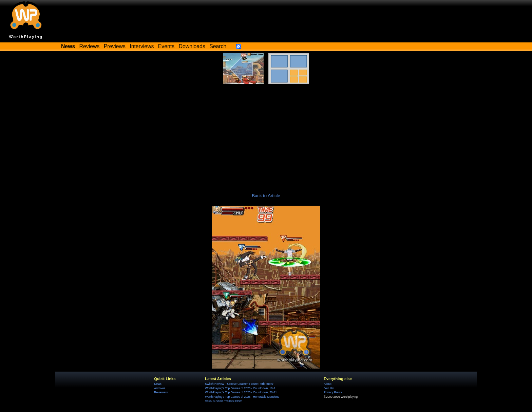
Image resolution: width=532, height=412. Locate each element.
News (158, 384)
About (327, 384)
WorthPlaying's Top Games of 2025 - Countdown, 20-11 (241, 392)
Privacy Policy (333, 392)
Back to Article (266, 196)
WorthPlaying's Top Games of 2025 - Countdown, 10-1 (240, 388)
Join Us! (329, 388)
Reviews (90, 46)
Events (166, 46)
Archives (160, 388)
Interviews (142, 46)
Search (218, 46)
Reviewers (161, 392)
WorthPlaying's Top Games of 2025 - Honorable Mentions (242, 397)
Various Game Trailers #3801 (224, 401)
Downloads (192, 46)
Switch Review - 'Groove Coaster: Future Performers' (239, 384)
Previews (115, 46)
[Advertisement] (266, 135)
